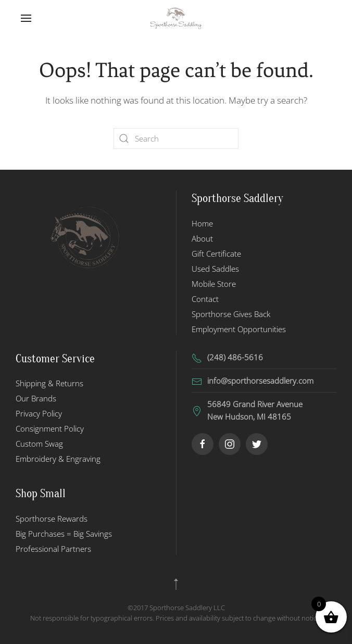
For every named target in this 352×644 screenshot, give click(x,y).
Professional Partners (53, 549)
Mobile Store (214, 284)
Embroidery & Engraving (58, 459)
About (202, 238)
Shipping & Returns (49, 383)
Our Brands (36, 398)
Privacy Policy (39, 413)
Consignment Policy (50, 428)
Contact (205, 299)
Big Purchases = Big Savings (64, 534)
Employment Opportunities (239, 329)
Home (202, 223)
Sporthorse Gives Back (231, 314)
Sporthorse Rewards (52, 519)
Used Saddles (215, 269)
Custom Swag (39, 444)
